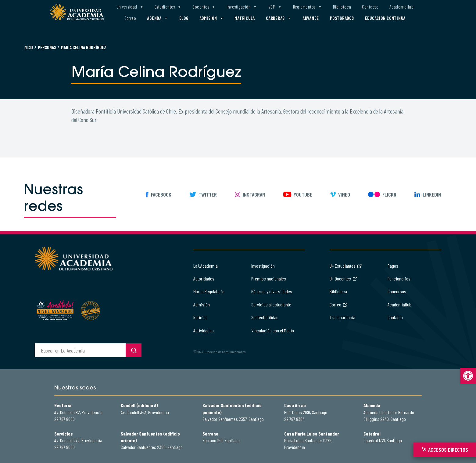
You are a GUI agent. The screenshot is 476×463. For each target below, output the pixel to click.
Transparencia (342, 317)
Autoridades (204, 279)
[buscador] (80, 350)
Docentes (204, 7)
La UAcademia (206, 266)
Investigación (242, 7)
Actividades (204, 330)
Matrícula (245, 18)
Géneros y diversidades (272, 291)
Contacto (370, 7)
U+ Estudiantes (346, 266)
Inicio (28, 47)
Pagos (393, 266)
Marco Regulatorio (209, 291)
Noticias (200, 317)
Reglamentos (308, 7)
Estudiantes (168, 7)
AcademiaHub (401, 7)
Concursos (397, 291)
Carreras (279, 18)
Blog (184, 18)
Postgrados (342, 18)
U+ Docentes (344, 279)
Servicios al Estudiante (271, 304)
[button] (468, 376)
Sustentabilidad (265, 317)
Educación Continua (385, 18)
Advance (311, 18)
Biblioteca (342, 7)
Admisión (212, 18)
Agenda (157, 18)
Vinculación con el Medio (273, 330)
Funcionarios (399, 279)
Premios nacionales (269, 279)
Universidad (130, 7)
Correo (130, 18)
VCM (275, 7)
